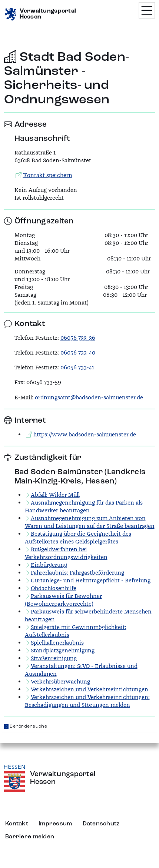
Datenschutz (101, 824)
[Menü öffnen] (147, 10)
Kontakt (17, 824)
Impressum (55, 824)
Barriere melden (30, 837)
